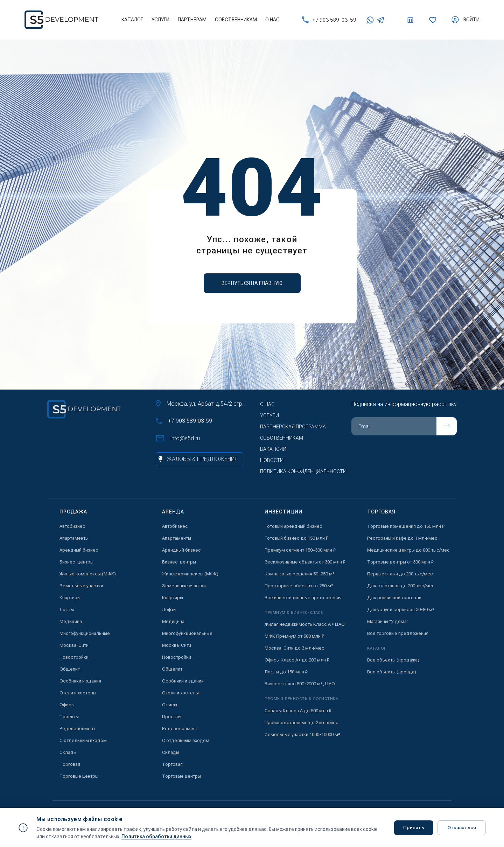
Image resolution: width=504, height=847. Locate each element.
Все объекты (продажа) (393, 660)
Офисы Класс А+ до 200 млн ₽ (297, 660)
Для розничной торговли (394, 598)
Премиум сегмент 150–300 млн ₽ (300, 550)
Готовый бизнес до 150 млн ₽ (296, 538)
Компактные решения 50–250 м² (300, 574)
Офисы (67, 705)
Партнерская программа (293, 427)
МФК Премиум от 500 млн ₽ (294, 636)
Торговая (70, 764)
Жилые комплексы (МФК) (88, 574)
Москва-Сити (74, 645)
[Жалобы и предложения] (199, 459)
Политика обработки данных (156, 836)
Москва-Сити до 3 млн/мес (295, 648)
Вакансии (273, 449)
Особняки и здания (80, 681)
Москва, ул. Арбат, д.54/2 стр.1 (201, 404)
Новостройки (74, 657)
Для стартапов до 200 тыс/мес (401, 586)
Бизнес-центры (76, 562)
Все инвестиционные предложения (303, 598)
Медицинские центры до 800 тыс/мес (408, 550)
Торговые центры (79, 776)
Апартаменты (74, 538)
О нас (272, 20)
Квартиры (70, 598)
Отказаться (461, 827)
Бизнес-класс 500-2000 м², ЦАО (300, 684)
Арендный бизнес (79, 550)
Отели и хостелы (78, 693)
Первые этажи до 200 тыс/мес (400, 574)
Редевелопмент (77, 729)
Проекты (69, 717)
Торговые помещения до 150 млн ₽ (406, 526)
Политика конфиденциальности (303, 471)
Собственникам (236, 20)
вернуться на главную (252, 283)
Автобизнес (72, 526)
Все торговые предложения (398, 633)
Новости (272, 460)
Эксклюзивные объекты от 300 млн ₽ (305, 562)
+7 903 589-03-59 (329, 20)
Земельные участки (81, 586)
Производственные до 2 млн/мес (302, 723)
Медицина (71, 621)
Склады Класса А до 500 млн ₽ (298, 711)
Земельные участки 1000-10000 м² (302, 734)
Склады (68, 752)
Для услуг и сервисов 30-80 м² (401, 610)
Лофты (67, 610)
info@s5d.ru (178, 438)
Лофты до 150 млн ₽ (286, 672)
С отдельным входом (83, 740)
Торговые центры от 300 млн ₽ (400, 562)
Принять (412, 827)
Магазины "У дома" (388, 621)
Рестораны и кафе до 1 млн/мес (402, 538)
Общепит (70, 669)
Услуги (160, 20)
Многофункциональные (85, 633)
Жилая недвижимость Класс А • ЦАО (305, 624)
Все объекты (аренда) (392, 672)
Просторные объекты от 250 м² (299, 586)
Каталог (132, 20)
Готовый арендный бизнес (293, 526)
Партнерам (192, 20)
